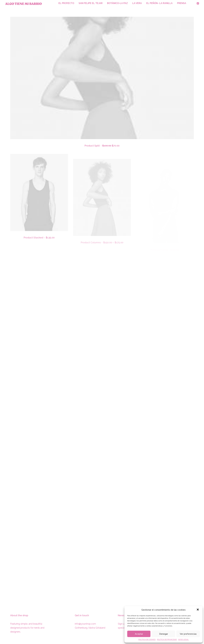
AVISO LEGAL (183, 639)
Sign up (122, 624)
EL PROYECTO (66, 3)
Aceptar (139, 634)
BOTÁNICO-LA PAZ (117, 3)
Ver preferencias (188, 634)
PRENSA (182, 3)
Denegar (164, 634)
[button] (198, 610)
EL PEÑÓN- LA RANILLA (159, 3)
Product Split (102, 146)
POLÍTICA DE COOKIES (147, 639)
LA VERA (137, 3)
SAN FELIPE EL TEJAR (91, 3)
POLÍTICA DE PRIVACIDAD (167, 639)
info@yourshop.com (85, 624)
